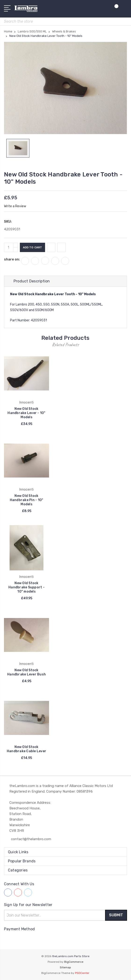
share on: (12, 260)
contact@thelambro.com (31, 839)
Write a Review (15, 206)
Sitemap (65, 967)
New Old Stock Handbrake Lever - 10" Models (26, 413)
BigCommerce (74, 962)
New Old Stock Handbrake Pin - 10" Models (27, 500)
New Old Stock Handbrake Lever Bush (27, 673)
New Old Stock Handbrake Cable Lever (27, 749)
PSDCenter (82, 973)
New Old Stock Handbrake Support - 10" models (27, 587)
